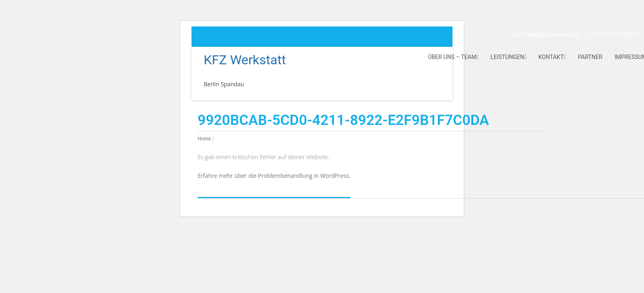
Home (204, 139)
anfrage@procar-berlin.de (546, 35)
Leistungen (509, 57)
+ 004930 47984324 (613, 35)
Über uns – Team (453, 57)
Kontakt (552, 57)
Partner (590, 57)
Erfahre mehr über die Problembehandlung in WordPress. (274, 176)
